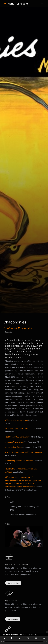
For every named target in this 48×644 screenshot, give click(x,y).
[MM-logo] (17, 3)
